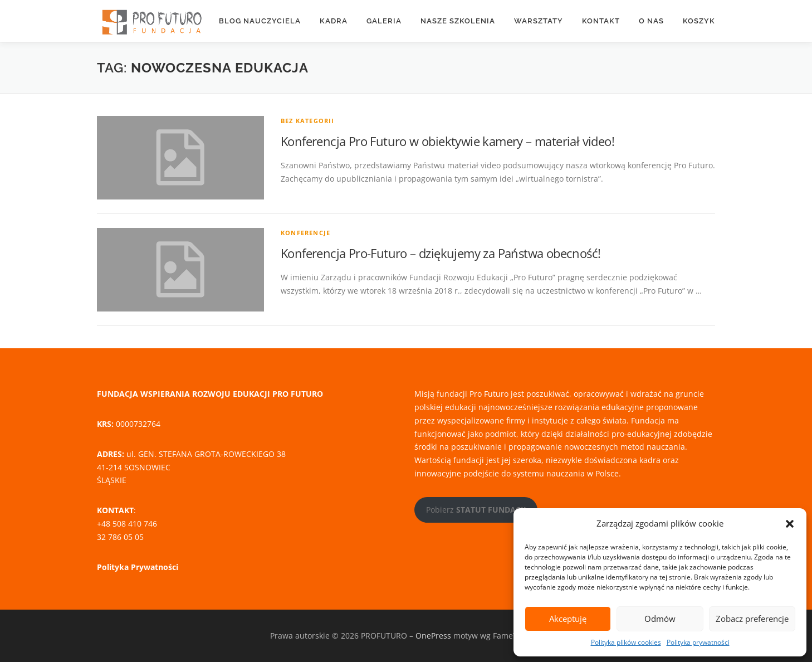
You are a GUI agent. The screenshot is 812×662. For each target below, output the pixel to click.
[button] (790, 524)
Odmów (660, 619)
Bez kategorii (308, 121)
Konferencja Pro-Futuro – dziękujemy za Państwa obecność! (441, 253)
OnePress (433, 636)
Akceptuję (568, 619)
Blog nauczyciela (260, 21)
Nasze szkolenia (458, 21)
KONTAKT (601, 21)
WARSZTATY (539, 21)
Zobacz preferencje (752, 619)
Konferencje (305, 233)
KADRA (334, 21)
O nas (651, 21)
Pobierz (476, 510)
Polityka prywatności (698, 642)
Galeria (384, 21)
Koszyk (699, 21)
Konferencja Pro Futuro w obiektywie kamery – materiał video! (447, 141)
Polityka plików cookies (626, 642)
